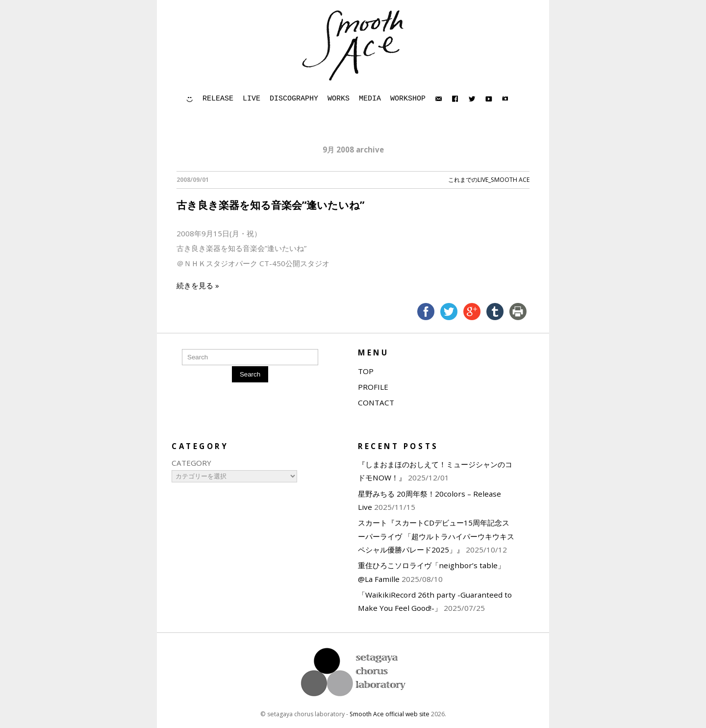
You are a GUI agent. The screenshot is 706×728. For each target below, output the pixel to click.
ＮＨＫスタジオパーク (221, 263)
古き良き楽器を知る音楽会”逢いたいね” (270, 205)
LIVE (252, 99)
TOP (366, 371)
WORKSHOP (408, 99)
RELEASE (218, 99)
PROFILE (373, 387)
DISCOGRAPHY (294, 99)
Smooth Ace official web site (390, 714)
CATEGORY (191, 463)
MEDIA (370, 99)
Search (250, 374)
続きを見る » (198, 285)
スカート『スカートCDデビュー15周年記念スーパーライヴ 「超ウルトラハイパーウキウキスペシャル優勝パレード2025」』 (436, 536)
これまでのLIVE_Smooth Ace (489, 180)
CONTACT (376, 402)
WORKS (339, 99)
